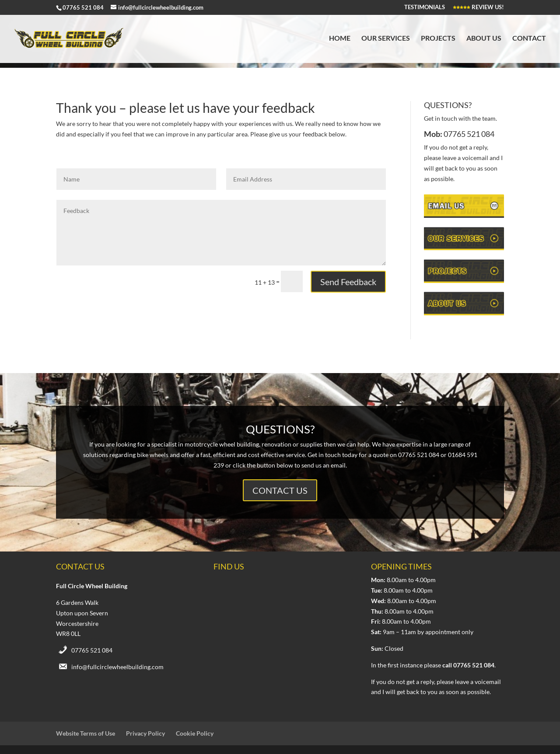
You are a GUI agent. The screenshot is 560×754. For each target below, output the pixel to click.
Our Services (386, 38)
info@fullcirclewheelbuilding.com (117, 667)
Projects (438, 38)
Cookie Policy (195, 733)
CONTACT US (280, 490)
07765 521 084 (92, 650)
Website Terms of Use (86, 733)
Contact (529, 38)
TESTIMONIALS (425, 7)
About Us (484, 38)
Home (340, 38)
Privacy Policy (145, 733)
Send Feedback (348, 282)
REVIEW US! (478, 7)
